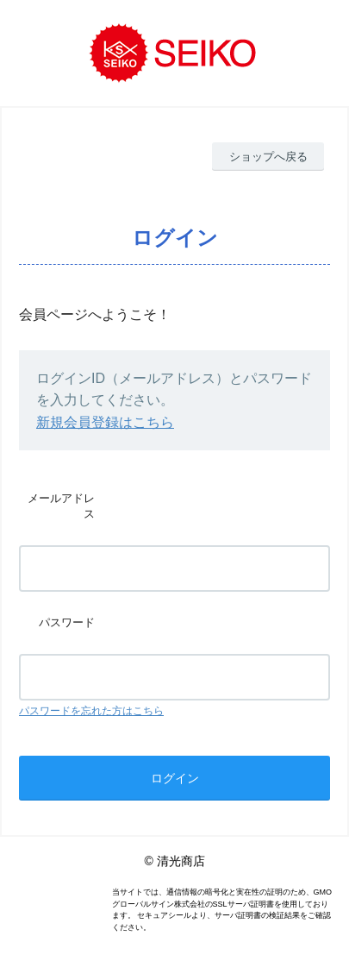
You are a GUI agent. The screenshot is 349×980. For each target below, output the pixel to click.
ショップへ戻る (268, 157)
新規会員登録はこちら (105, 422)
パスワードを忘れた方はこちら (91, 711)
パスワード (67, 622)
